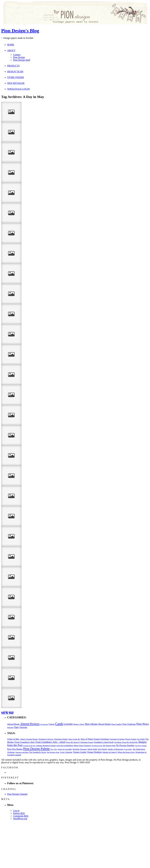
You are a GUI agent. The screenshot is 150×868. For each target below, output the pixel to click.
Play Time (54, 749)
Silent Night (92, 749)
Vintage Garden (79, 752)
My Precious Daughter (125, 745)
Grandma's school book (104, 742)
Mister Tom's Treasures (82, 746)
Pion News (143, 724)
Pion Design (19, 57)
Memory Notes (79, 724)
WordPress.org (20, 819)
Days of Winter (87, 739)
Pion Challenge (129, 724)
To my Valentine (66, 752)
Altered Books (13, 724)
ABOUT (11, 50)
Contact (17, 55)
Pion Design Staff (22, 60)
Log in (16, 811)
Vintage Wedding (94, 752)
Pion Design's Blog (20, 31)
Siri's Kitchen (103, 749)
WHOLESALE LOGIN (18, 89)
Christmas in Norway (46, 739)
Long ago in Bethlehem (65, 746)
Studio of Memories (116, 749)
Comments (21, 816)
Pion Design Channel (17, 794)
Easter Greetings (102, 739)
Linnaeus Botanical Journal (46, 746)
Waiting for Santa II (110, 752)
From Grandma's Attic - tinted (50, 742)
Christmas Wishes (61, 739)
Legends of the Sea (29, 746)
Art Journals (44, 724)
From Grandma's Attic (25, 742)
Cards (59, 724)
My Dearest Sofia (109, 746)
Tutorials (23, 727)
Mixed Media (105, 724)
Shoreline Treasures (80, 749)
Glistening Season (87, 742)
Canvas (52, 724)
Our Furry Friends (141, 746)
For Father (141, 739)
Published (10, 727)
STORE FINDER (16, 77)
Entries (19, 813)
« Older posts (8, 712)
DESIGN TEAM (15, 72)
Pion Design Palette (37, 749)
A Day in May (13, 739)
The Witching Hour (53, 752)
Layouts (68, 724)
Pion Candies (117, 724)
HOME (11, 45)
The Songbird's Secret (38, 752)
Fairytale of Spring (117, 739)
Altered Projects (30, 724)
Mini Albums (91, 724)
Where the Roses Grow (126, 752)
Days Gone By (74, 739)
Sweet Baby (128, 749)
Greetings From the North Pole (126, 742)
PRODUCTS (13, 66)
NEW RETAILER (16, 83)
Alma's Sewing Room (29, 739)
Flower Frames (131, 739)
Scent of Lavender (65, 749)
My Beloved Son (97, 746)
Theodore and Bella (22, 752)
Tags (16, 727)
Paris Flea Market (15, 749)
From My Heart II (73, 742)
